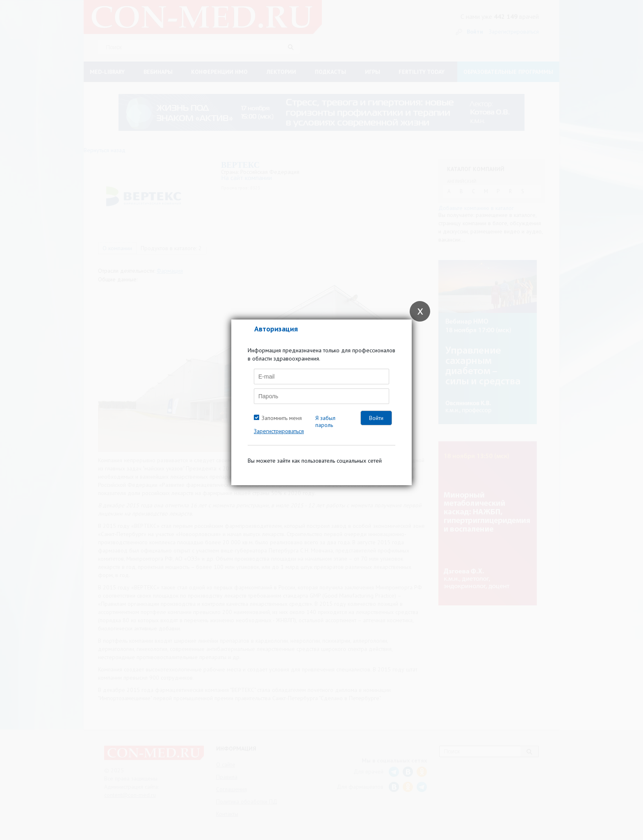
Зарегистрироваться (279, 431)
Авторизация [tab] (276, 329)
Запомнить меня (282, 418)
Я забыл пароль (325, 421)
